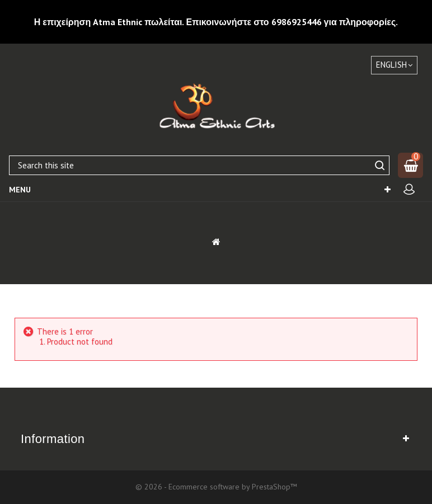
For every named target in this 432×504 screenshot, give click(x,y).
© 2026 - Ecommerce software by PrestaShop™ (216, 487)
